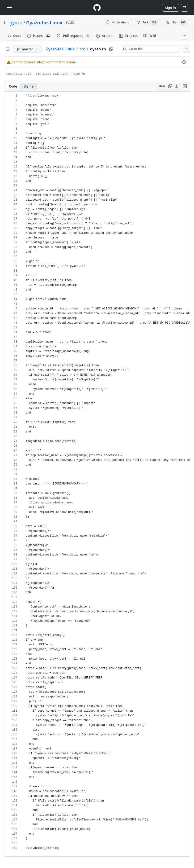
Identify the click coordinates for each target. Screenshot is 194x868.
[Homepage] (97, 8)
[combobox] (152, 49)
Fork (147, 22)
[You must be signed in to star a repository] (177, 22)
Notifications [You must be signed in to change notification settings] (117, 22)
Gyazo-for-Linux (44, 23)
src (82, 49)
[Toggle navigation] (9, 8)
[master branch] (27, 49)
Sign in (171, 8)
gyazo (16, 23)
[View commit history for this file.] (184, 62)
